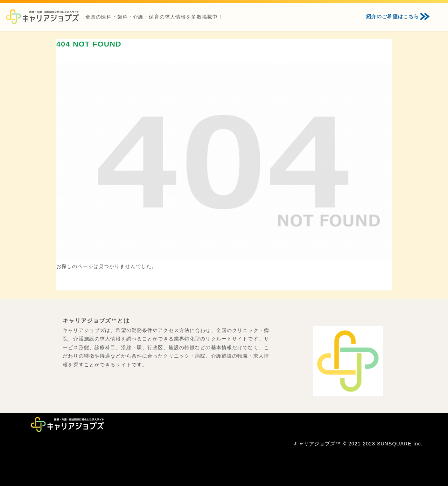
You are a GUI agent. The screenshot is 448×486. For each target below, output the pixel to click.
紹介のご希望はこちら (393, 16)
